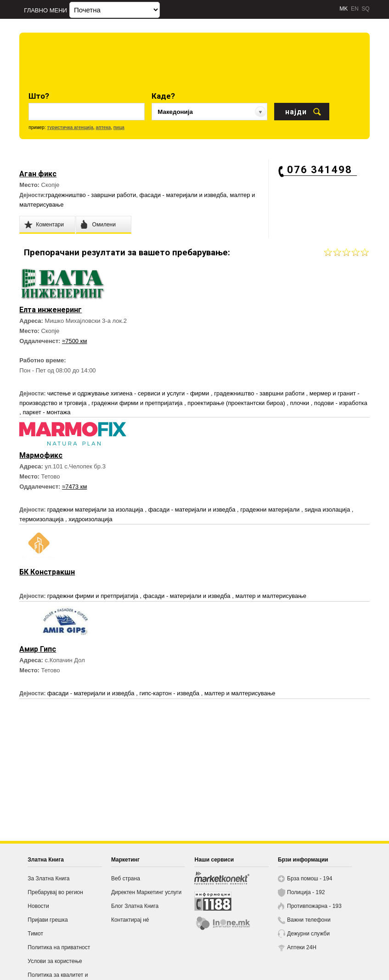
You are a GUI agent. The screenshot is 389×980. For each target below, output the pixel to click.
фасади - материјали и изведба (183, 195)
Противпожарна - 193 (314, 906)
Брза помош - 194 (310, 879)
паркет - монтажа (47, 412)
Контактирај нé (130, 920)
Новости (38, 906)
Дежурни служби (308, 934)
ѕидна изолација (328, 510)
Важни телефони (309, 920)
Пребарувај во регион (55, 892)
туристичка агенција (70, 127)
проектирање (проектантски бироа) (237, 403)
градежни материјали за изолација (96, 510)
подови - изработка (341, 403)
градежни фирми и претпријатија (138, 403)
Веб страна (126, 879)
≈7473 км (74, 487)
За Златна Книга (48, 879)
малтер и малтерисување (271, 596)
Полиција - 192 (306, 892)
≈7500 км (74, 341)
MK (344, 9)
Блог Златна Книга (135, 906)
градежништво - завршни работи (91, 195)
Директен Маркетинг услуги (146, 892)
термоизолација (42, 519)
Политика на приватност (59, 947)
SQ (365, 9)
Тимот (35, 934)
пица (119, 127)
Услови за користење (55, 961)
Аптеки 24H (302, 947)
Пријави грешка (48, 920)
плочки (301, 403)
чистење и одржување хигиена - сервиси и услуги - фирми (129, 393)
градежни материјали (271, 510)
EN (355, 9)
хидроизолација (90, 519)
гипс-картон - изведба (170, 693)
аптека (104, 127)
